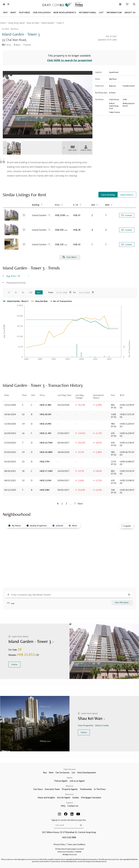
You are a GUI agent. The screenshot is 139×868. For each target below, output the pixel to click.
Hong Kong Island (16, 23)
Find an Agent (61, 781)
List (73, 772)
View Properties (86, 725)
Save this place (122, 602)
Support (70, 803)
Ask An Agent (64, 797)
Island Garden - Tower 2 (42, 244)
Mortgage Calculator (91, 797)
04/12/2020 (10, 490)
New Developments (87, 772)
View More (70, 257)
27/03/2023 (10, 443)
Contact (127, 215)
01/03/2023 (10, 452)
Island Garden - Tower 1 (42, 215)
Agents (70, 778)
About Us (70, 786)
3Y (16, 292)
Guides (76, 797)
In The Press (100, 789)
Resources (70, 794)
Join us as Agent (77, 781)
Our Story (38, 789)
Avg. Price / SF (13, 276)
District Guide (102, 725)
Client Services (70, 769)
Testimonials (86, 789)
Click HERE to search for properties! (70, 60)
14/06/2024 (10, 414)
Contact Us (73, 806)
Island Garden (48, 23)
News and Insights (46, 797)
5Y (23, 292)
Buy (45, 772)
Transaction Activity (16, 283)
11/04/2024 (10, 424)
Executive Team (52, 789)
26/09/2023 (10, 433)
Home (3, 23)
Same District (127, 195)
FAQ (63, 806)
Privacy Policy (59, 844)
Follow (14, 664)
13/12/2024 (10, 405)
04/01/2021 (10, 480)
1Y (9, 292)
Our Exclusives (62, 772)
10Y (31, 292)
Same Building (108, 195)
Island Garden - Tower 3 (42, 230)
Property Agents (70, 789)
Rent (51, 772)
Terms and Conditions (76, 844)
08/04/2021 (10, 471)
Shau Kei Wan (33, 23)
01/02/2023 (10, 461)
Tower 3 (60, 23)
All (39, 292)
